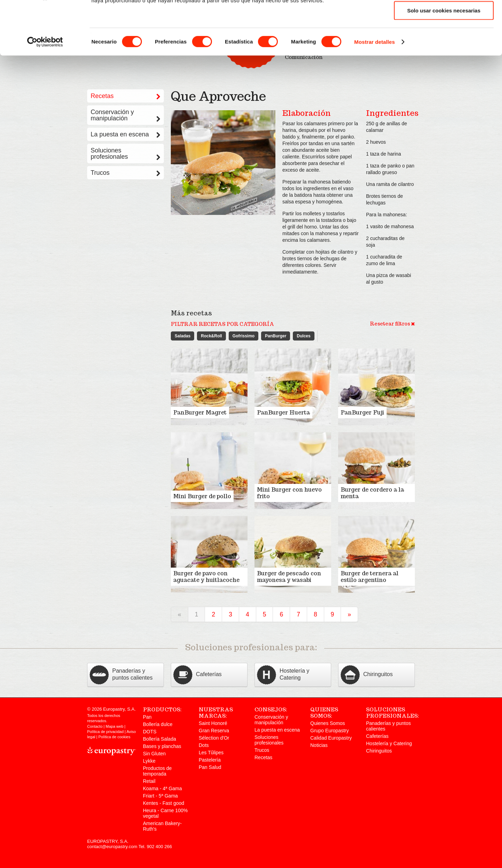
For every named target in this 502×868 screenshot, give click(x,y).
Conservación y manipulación (125, 115)
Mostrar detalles (375, 92)
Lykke (149, 761)
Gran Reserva (214, 731)
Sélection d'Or (214, 738)
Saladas (182, 336)
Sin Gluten (154, 754)
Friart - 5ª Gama (160, 796)
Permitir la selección (444, 39)
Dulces (303, 336)
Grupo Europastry (330, 731)
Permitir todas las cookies (444, 18)
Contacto (95, 726)
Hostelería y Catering (389, 743)
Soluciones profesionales (125, 154)
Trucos (125, 173)
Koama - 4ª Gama (162, 788)
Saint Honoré (213, 723)
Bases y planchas (162, 746)
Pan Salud (210, 767)
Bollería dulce (158, 724)
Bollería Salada (159, 739)
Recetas (263, 757)
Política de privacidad (105, 732)
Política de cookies (114, 737)
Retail (149, 781)
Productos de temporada (157, 771)
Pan (147, 717)
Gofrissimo (244, 336)
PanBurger (276, 336)
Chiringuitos (379, 751)
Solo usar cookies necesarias (444, 61)
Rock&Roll (211, 336)
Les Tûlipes (211, 753)
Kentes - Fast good (163, 803)
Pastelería (210, 760)
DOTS (150, 732)
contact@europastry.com (112, 847)
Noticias (319, 745)
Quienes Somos (328, 723)
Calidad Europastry (331, 738)
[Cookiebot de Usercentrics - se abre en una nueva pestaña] (45, 92)
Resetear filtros (392, 324)
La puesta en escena (125, 134)
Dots (204, 745)
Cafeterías (377, 736)
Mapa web (115, 726)
